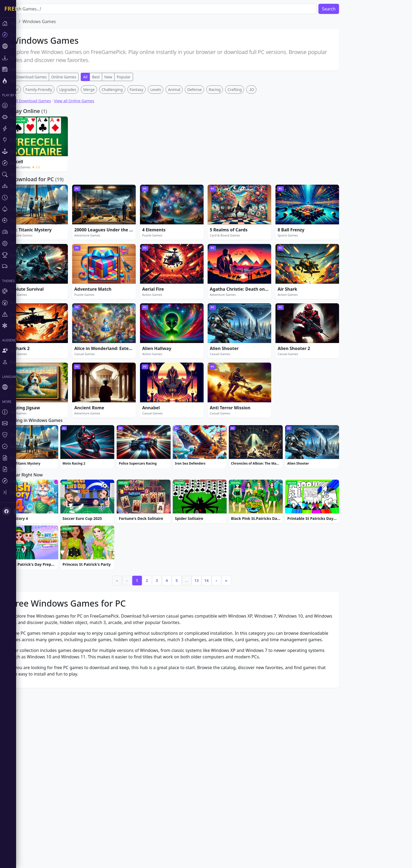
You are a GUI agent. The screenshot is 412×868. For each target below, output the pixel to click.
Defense (211, 169)
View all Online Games (90, 180)
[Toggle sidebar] (32, 492)
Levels (172, 169)
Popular (140, 77)
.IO (267, 169)
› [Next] (232, 744)
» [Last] (242, 744)
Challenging (128, 169)
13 (212, 744)
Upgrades (84, 169)
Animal (190, 169)
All (101, 77)
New (124, 77)
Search (345, 9)
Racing (231, 169)
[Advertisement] (188, 123)
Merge (105, 169)
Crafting (251, 169)
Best (112, 77)
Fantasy (153, 169)
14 (222, 744)
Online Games (80, 77)
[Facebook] (6, 511)
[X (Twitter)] (18, 511)
